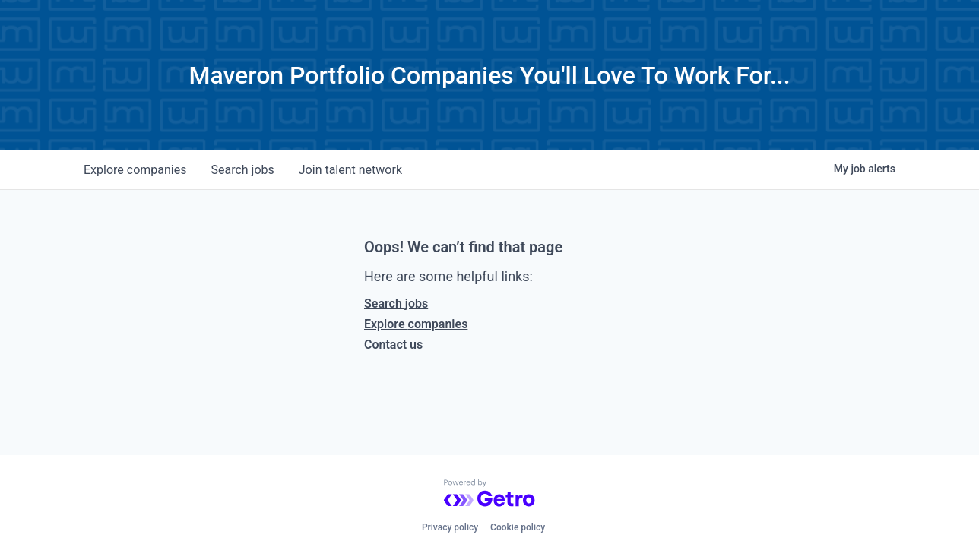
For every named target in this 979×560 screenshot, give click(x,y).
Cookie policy (518, 527)
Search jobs (396, 304)
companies (135, 170)
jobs (242, 170)
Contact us (393, 345)
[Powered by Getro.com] (489, 493)
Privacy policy (450, 527)
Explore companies (416, 324)
